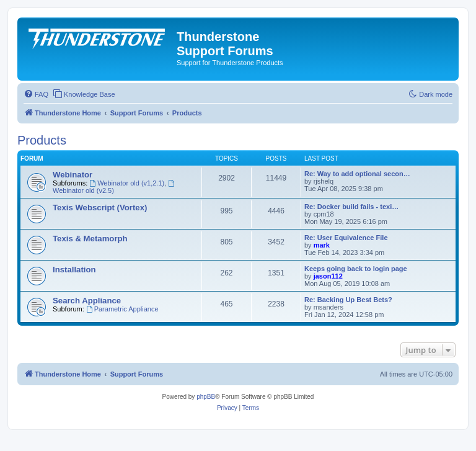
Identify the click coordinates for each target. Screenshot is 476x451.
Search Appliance (87, 301)
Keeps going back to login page (356, 269)
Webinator (73, 175)
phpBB (206, 397)
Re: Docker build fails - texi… (351, 207)
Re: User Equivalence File (346, 238)
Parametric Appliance (122, 309)
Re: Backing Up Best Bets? (348, 300)
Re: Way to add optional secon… (357, 174)
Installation (74, 270)
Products (42, 140)
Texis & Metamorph (90, 239)
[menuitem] (36, 94)
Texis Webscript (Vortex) (100, 208)
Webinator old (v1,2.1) (127, 183)
